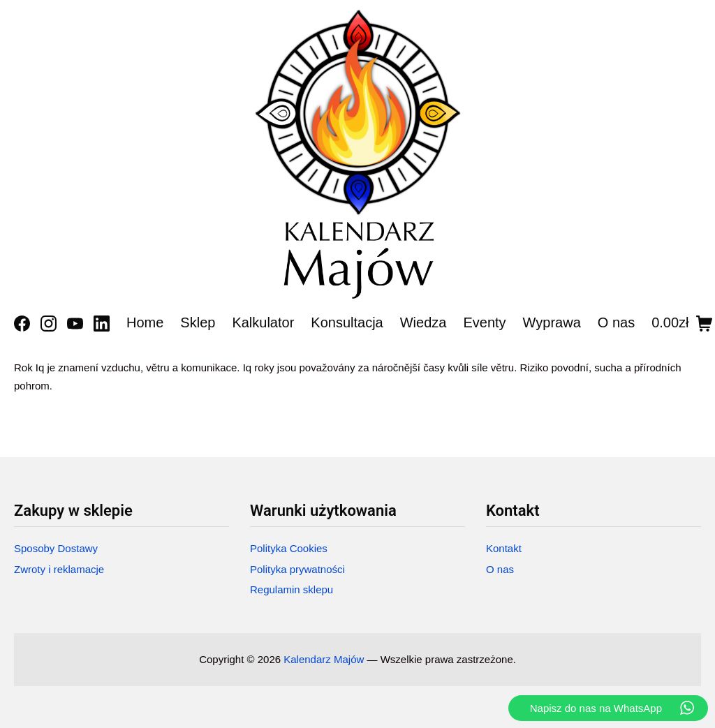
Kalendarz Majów (324, 659)
